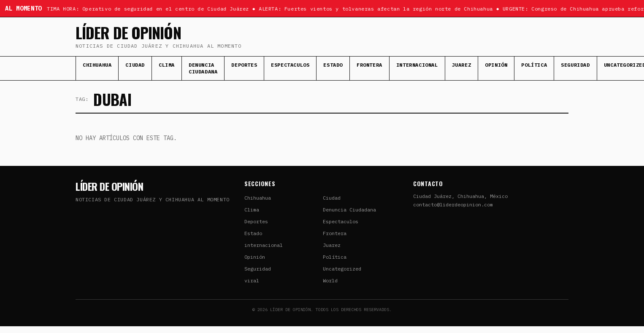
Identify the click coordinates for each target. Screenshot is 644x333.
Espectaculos (290, 65)
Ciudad (135, 65)
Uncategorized (342, 269)
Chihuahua (97, 65)
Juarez (462, 65)
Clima (167, 65)
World (330, 280)
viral (252, 280)
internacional (417, 65)
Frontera (369, 65)
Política (534, 65)
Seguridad (575, 65)
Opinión (496, 65)
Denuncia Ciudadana (203, 68)
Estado (333, 65)
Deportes (244, 65)
